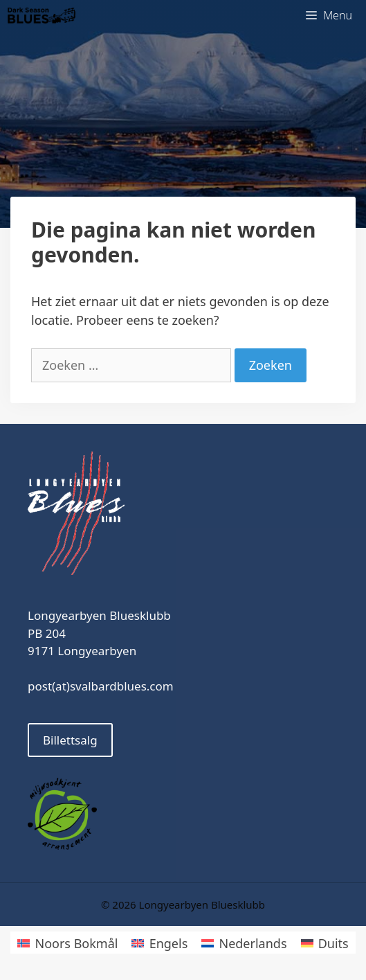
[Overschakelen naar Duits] (325, 942)
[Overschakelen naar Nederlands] (244, 942)
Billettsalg (70, 740)
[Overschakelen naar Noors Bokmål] (67, 942)
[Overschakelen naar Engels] (159, 942)
